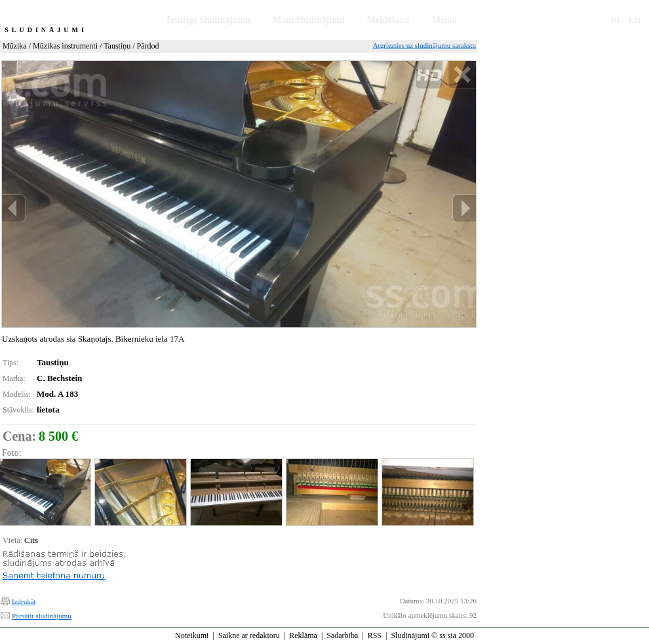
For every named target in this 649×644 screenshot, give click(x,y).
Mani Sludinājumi (308, 20)
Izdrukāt (24, 601)
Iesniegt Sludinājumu (208, 20)
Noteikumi (192, 635)
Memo (444, 20)
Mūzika (15, 46)
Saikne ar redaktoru (249, 635)
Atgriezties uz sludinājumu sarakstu (424, 45)
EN (635, 20)
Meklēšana (388, 20)
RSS (375, 635)
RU (617, 20)
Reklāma (303, 635)
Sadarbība (342, 635)
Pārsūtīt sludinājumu (42, 616)
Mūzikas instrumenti (65, 46)
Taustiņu (117, 46)
